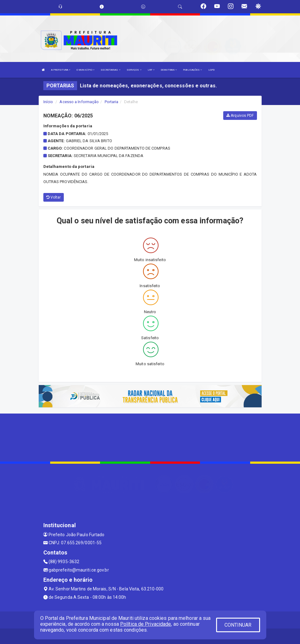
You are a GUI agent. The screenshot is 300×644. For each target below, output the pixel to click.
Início (48, 102)
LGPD (211, 70)
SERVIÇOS (134, 70)
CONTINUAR (238, 625)
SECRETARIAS (110, 70)
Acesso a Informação (79, 102)
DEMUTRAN (169, 70)
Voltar (54, 197)
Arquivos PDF (240, 116)
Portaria (112, 102)
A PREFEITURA (61, 70)
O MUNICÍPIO (85, 70)
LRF (151, 70)
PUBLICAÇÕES (192, 70)
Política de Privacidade (146, 624)
